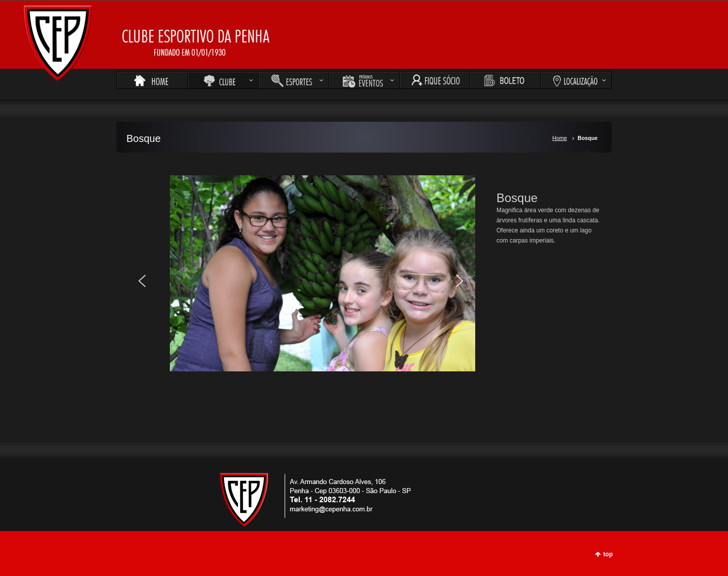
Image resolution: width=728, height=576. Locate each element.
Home (560, 138)
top (608, 554)
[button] (142, 281)
